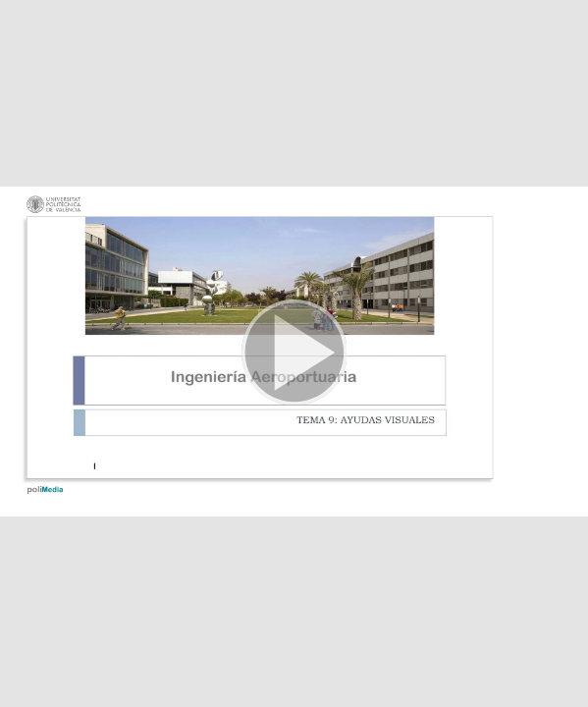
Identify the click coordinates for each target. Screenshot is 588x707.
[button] (294, 353)
